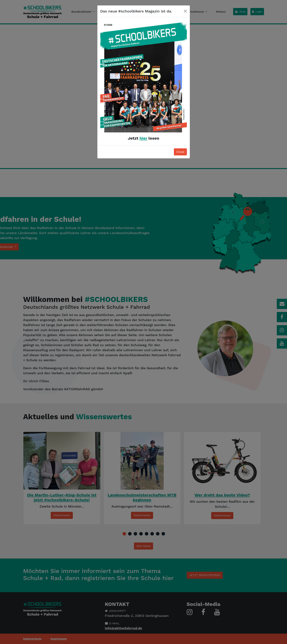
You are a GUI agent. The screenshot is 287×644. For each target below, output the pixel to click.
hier (143, 138)
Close (180, 152)
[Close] (185, 11)
